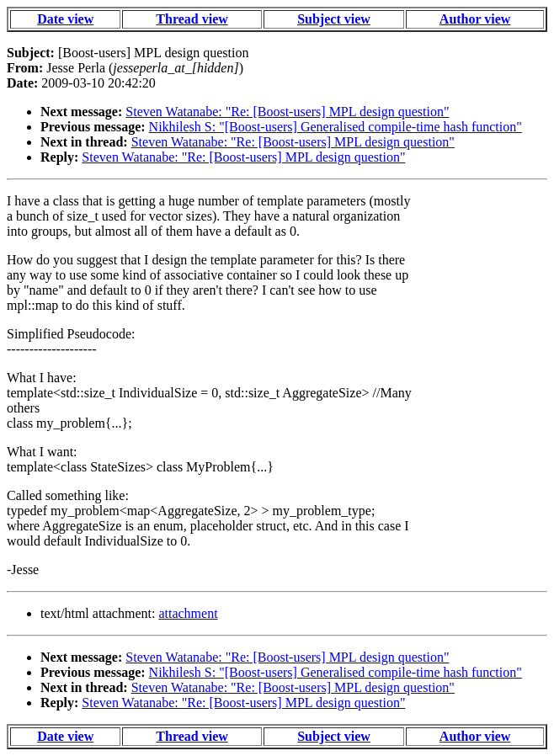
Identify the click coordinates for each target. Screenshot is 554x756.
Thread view (192, 19)
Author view (475, 19)
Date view (65, 19)
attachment (188, 613)
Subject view (334, 19)
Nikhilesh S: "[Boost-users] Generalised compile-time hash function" (336, 127)
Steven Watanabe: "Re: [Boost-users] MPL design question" (287, 112)
